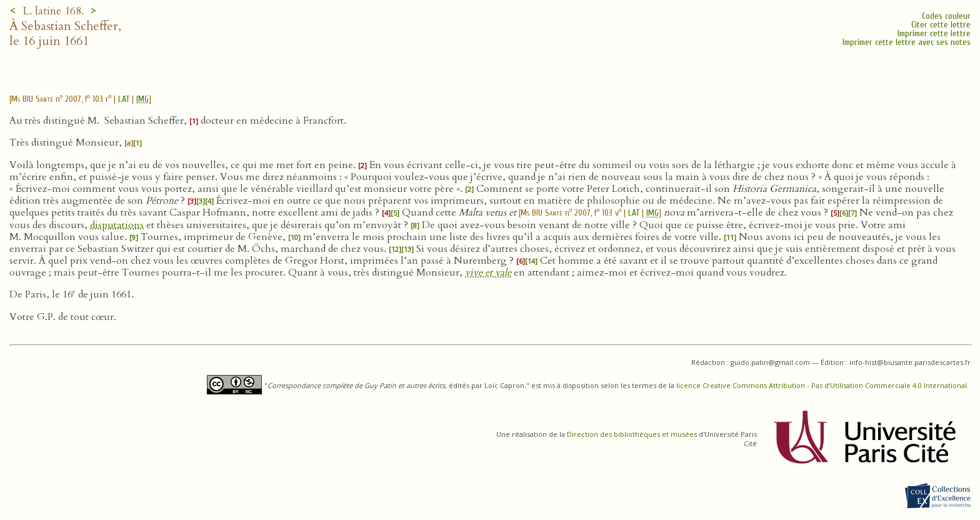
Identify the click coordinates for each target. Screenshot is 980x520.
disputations (117, 225)
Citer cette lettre (941, 25)
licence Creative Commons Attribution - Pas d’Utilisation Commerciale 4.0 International (822, 385)
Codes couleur (946, 16)
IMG (142, 99)
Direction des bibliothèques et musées (632, 434)
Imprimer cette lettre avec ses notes (907, 42)
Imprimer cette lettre (934, 33)
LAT (124, 99)
